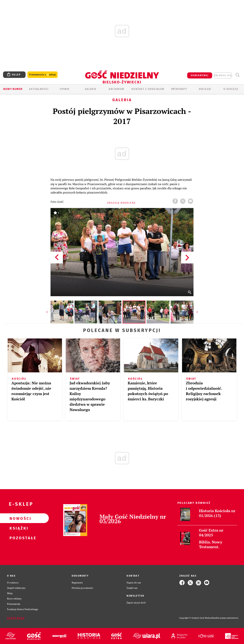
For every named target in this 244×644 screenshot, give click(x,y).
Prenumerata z (43, 75)
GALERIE (91, 89)
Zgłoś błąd (16, 618)
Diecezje (205, 89)
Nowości (18, 518)
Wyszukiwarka (237, 75)
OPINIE (65, 89)
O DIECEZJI (231, 89)
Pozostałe (18, 538)
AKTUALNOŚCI (39, 89)
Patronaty (179, 89)
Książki (18, 528)
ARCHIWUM (116, 89)
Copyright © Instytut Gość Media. (195, 618)
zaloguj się (223, 75)
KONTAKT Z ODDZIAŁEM (148, 89)
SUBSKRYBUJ (200, 75)
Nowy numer (13, 89)
